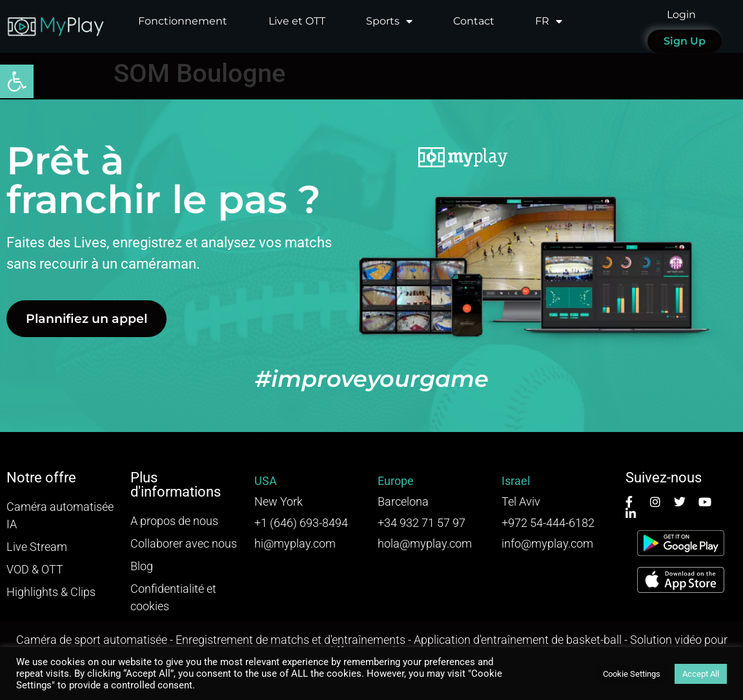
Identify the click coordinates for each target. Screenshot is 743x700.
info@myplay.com (547, 543)
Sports (389, 21)
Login (681, 15)
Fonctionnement (183, 21)
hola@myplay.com (425, 543)
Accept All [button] (701, 674)
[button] (17, 81)
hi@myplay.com (295, 543)
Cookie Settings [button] (632, 674)
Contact (474, 21)
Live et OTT (297, 21)
